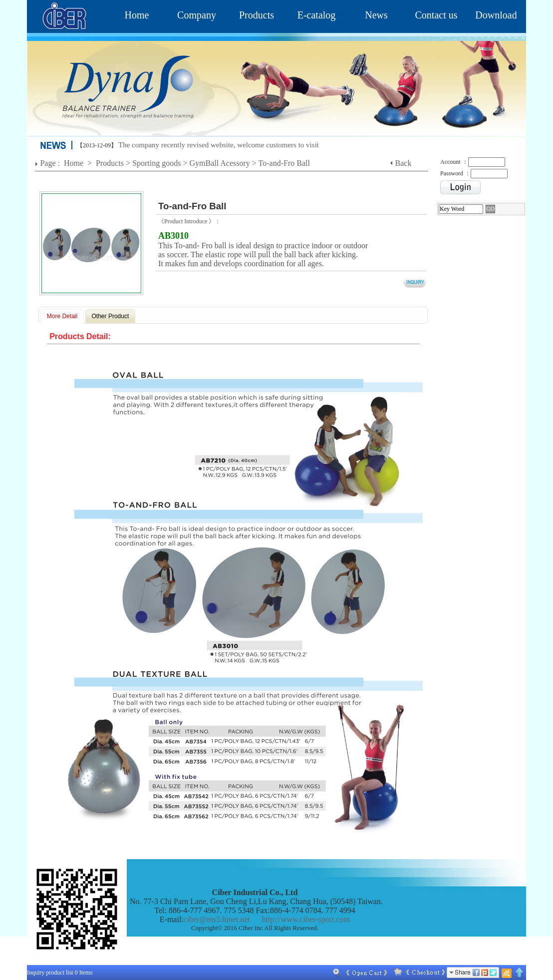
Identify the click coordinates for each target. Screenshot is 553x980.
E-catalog (317, 15)
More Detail (62, 316)
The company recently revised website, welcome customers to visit (219, 145)
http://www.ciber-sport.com (306, 919)
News (376, 15)
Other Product (111, 316)
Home (137, 15)
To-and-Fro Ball (284, 163)
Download (496, 15)
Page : (51, 163)
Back (404, 163)
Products (257, 15)
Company (197, 15)
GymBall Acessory (220, 163)
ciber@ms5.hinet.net (217, 919)
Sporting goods (156, 163)
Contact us (436, 15)
